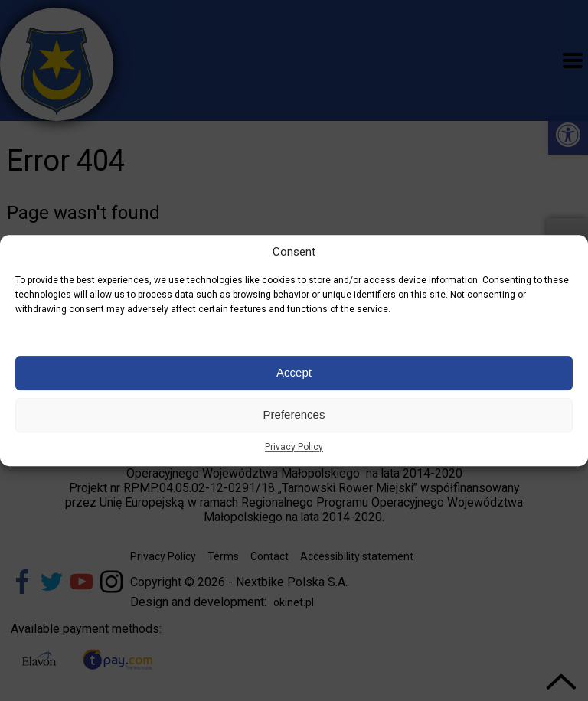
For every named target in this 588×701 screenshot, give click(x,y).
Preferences (294, 414)
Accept (294, 372)
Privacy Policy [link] (294, 447)
